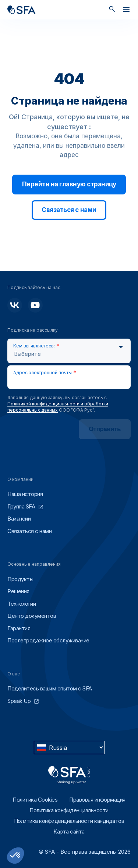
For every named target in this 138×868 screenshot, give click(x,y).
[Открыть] (126, 11)
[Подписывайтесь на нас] (15, 305)
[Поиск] (112, 10)
